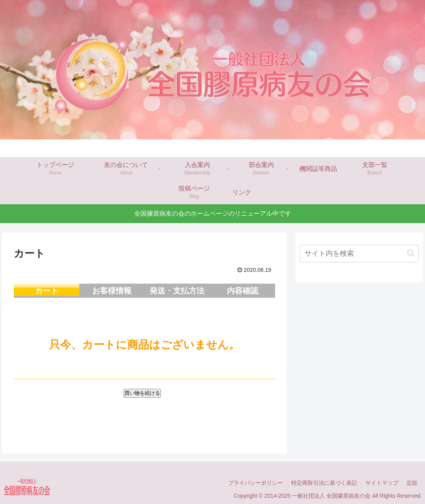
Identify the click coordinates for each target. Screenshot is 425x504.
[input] (359, 254)
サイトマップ (382, 483)
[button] (411, 253)
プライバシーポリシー (255, 483)
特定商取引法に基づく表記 (324, 483)
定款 (412, 483)
